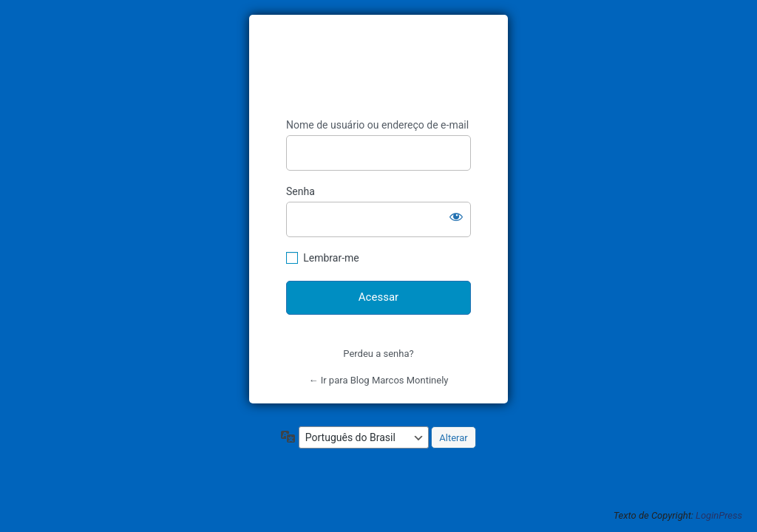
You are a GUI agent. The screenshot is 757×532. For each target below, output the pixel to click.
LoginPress (719, 515)
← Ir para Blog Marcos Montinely (378, 380)
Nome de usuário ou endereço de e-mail (377, 125)
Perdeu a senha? (378, 354)
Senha (301, 191)
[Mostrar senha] (456, 216)
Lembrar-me (331, 258)
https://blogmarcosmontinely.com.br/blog (386, 67)
